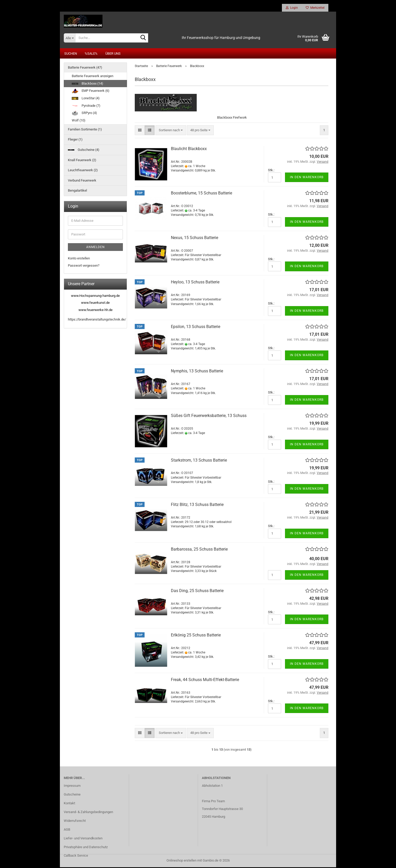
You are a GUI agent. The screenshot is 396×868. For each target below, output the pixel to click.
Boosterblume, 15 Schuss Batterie (201, 194)
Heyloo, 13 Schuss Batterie (195, 283)
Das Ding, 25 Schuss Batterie (197, 591)
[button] (140, 131)
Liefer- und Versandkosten (83, 839)
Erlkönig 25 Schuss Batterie (196, 636)
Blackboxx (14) (88, 84)
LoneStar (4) (86, 99)
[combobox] (171, 131)
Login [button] (292, 8)
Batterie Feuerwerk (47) (85, 68)
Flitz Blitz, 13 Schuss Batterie (197, 505)
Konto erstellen (79, 259)
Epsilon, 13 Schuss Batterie (196, 327)
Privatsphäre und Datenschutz (86, 848)
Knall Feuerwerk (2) (82, 161)
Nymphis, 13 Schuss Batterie (197, 372)
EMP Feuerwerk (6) (91, 92)
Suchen (71, 54)
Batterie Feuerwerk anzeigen (93, 77)
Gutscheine (72, 795)
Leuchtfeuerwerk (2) (83, 171)
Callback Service (76, 857)
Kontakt (69, 804)
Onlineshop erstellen (181, 861)
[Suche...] (69, 39)
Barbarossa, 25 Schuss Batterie (199, 550)
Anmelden (96, 248)
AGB (67, 830)
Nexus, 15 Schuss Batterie (195, 238)
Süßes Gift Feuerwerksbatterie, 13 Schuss (209, 416)
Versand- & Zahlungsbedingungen (88, 813)
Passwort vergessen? (84, 267)
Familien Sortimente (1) (85, 130)
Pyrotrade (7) (86, 106)
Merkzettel (315, 8)
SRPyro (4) (84, 114)
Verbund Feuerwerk (82, 181)
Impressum (72, 787)
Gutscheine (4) (84, 150)
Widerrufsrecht (75, 821)
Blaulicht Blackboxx (189, 149)
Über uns (113, 54)
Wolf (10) (79, 121)
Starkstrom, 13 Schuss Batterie (199, 461)
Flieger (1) (75, 140)
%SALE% (91, 54)
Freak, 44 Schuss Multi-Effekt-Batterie (205, 680)
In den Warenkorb (307, 178)
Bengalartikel (77, 191)
